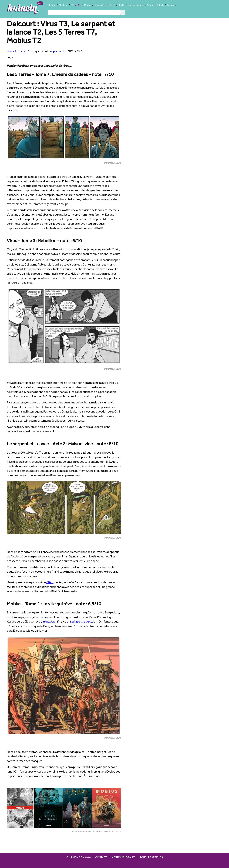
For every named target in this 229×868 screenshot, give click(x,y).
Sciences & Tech (155, 5)
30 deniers (49, 621)
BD (79, 5)
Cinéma (52, 5)
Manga (88, 5)
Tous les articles (151, 857)
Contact (101, 857)
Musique (63, 5)
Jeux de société (136, 5)
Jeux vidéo (100, 5)
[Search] (84, 12)
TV (72, 5)
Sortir (121, 5)
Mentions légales (123, 857)
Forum (170, 5)
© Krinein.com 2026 (79, 857)
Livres (112, 5)
